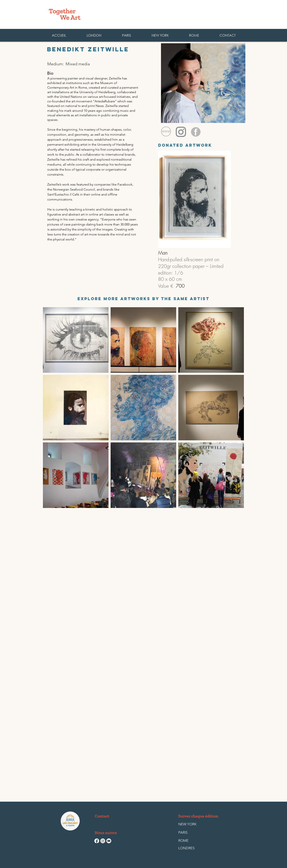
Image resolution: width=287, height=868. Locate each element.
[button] (194, 35)
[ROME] (188, 841)
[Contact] (103, 816)
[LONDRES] (188, 848)
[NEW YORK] (187, 824)
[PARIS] (188, 833)
